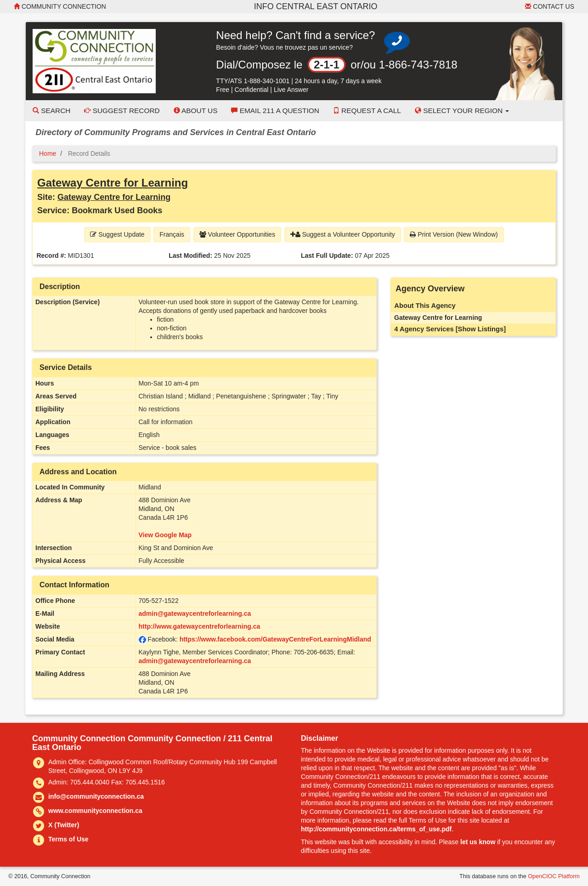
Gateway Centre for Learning (113, 183)
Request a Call (367, 111)
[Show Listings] (481, 329)
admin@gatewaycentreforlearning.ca (195, 613)
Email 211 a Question (275, 111)
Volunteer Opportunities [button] (237, 234)
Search (51, 111)
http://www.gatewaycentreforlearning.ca (200, 626)
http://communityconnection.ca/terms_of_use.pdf (376, 829)
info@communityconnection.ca (96, 796)
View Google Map (165, 535)
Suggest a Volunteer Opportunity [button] (343, 234)
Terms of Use (68, 839)
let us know (478, 842)
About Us (196, 111)
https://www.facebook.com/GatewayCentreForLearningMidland (275, 639)
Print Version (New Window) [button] (454, 234)
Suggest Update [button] (117, 234)
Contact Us (550, 6)
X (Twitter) (64, 825)
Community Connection (60, 6)
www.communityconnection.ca (95, 811)
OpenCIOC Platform (554, 876)
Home (48, 153)
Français (172, 234)
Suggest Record (122, 111)
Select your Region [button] (462, 111)
